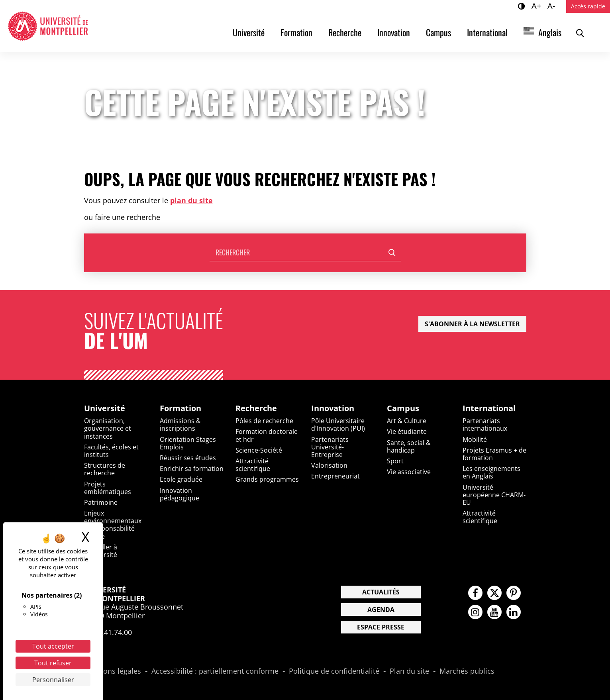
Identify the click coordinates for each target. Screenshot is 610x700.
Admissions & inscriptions (180, 425)
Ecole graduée (181, 479)
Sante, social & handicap (409, 446)
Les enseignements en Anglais (491, 472)
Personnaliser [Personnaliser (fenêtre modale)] (53, 680)
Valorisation (329, 465)
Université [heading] (105, 408)
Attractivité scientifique (253, 465)
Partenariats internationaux (485, 425)
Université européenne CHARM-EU (494, 495)
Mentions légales (113, 671)
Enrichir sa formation (192, 469)
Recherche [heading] (256, 408)
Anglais (550, 32)
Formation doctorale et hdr (267, 435)
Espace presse (381, 627)
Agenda (381, 610)
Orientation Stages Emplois (188, 443)
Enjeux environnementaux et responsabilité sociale (113, 525)
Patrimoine (101, 502)
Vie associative (409, 472)
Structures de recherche (105, 469)
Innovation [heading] (333, 408)
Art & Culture (407, 421)
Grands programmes (267, 479)
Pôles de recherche (264, 421)
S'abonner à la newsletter (472, 324)
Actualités (381, 592)
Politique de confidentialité (334, 671)
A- (552, 6)
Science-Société (259, 450)
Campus (438, 32)
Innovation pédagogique (179, 494)
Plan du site (409, 671)
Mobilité (475, 439)
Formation (296, 32)
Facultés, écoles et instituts (111, 451)
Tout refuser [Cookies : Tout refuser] (53, 663)
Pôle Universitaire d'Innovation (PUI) (338, 425)
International (487, 32)
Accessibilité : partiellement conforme (215, 671)
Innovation (394, 32)
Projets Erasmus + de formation (494, 454)
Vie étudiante (407, 431)
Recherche (345, 32)
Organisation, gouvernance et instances (108, 428)
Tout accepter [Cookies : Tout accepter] (53, 646)
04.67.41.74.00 (108, 632)
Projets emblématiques (108, 488)
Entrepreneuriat (335, 476)
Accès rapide (588, 6)
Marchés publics (467, 671)
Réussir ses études (188, 458)
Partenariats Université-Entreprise (330, 447)
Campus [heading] (403, 408)
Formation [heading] (180, 408)
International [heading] (489, 408)
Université (249, 32)
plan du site (191, 200)
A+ (537, 6)
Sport (395, 461)
